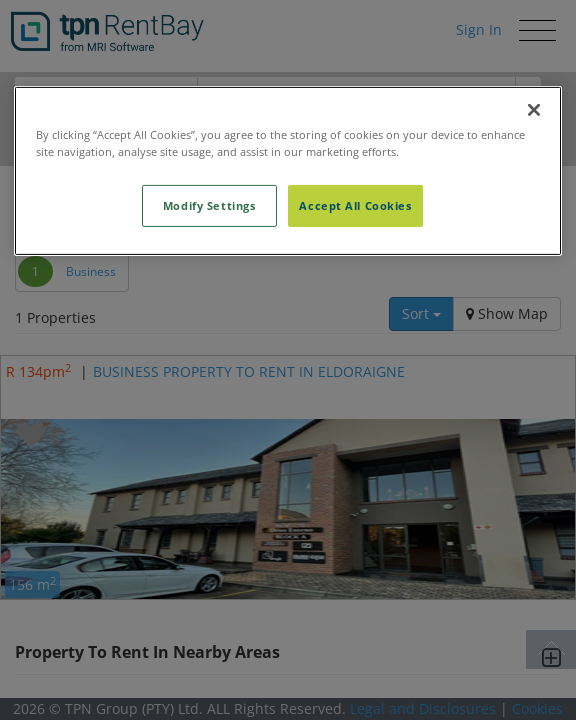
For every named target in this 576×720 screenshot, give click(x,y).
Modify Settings (209, 205)
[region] (287, 171)
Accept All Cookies (355, 205)
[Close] (534, 110)
